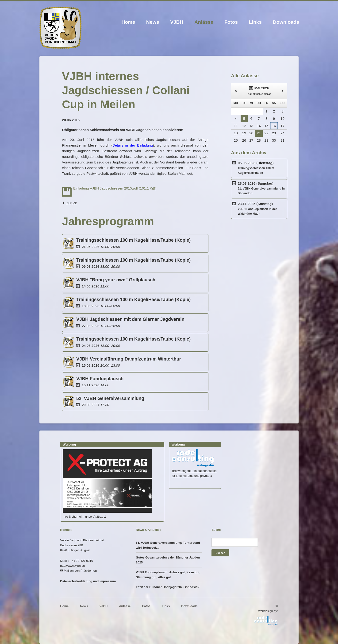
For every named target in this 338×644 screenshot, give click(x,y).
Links (255, 22)
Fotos (231, 22)
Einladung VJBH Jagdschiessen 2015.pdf (115, 188)
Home (128, 22)
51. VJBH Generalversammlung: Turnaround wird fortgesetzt (168, 545)
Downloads (286, 22)
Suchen (221, 553)
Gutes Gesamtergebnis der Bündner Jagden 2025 (168, 560)
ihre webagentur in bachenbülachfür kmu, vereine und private (194, 471)
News (153, 22)
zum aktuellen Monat (259, 94)
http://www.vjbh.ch (72, 566)
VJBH (177, 22)
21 (259, 133)
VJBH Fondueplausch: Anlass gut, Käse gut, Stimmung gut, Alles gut (168, 575)
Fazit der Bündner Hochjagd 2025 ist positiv (168, 587)
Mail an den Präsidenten (80, 571)
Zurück (72, 203)
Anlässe (204, 22)
